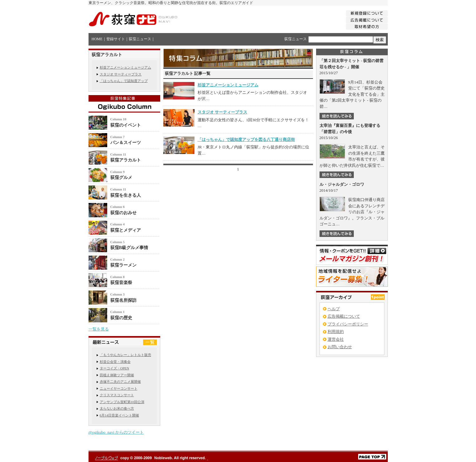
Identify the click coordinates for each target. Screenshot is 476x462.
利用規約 (336, 332)
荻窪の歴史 (121, 318)
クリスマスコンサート (117, 395)
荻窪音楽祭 (121, 283)
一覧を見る (99, 329)
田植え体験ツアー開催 (117, 375)
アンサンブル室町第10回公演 (122, 402)
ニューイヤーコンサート (119, 388)
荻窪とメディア (126, 230)
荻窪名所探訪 (123, 300)
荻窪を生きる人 (126, 195)
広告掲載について (344, 316)
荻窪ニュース (140, 39)
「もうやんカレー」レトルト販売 (125, 355)
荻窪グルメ (121, 178)
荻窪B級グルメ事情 (129, 248)
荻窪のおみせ (123, 213)
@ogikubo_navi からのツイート (116, 432)
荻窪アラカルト (126, 160)
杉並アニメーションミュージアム (125, 67)
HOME (97, 39)
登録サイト (116, 39)
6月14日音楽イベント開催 (120, 415)
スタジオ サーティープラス (121, 74)
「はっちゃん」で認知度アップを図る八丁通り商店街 (246, 140)
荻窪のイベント (126, 125)
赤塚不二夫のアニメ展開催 (120, 382)
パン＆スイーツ (126, 143)
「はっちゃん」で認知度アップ (124, 81)
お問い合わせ (340, 347)
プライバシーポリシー (348, 324)
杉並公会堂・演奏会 (115, 362)
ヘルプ (334, 309)
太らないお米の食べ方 (117, 408)
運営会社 (336, 339)
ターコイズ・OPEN (115, 368)
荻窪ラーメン (123, 265)
